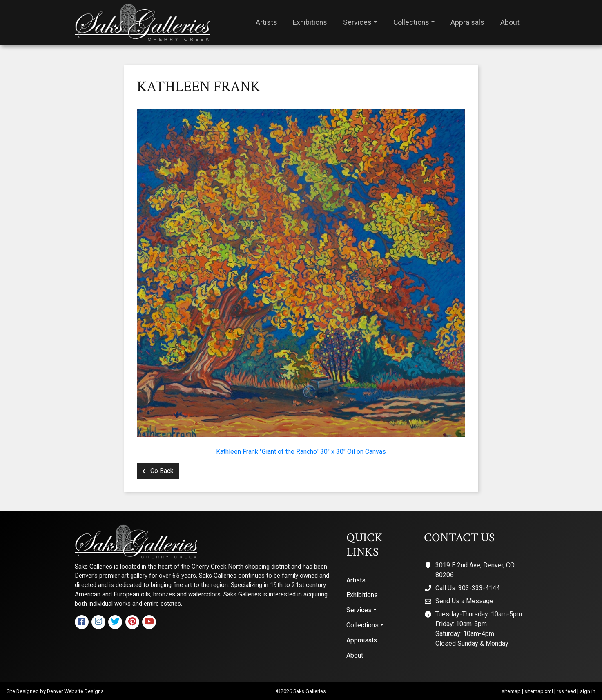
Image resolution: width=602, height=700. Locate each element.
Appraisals (467, 22)
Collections (411, 22)
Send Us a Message (464, 601)
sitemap (511, 691)
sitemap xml (539, 691)
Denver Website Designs (75, 691)
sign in (588, 691)
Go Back (158, 471)
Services (357, 22)
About (510, 22)
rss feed (566, 691)
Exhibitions (310, 22)
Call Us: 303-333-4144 (468, 588)
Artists (266, 22)
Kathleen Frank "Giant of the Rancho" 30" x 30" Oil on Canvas (301, 452)
